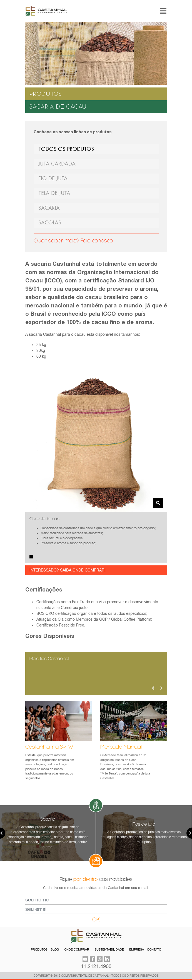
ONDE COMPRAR (77, 949)
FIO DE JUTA (53, 179)
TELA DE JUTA (54, 193)
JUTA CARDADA (57, 164)
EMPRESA (137, 949)
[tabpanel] (96, 537)
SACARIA (49, 208)
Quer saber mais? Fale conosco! (74, 241)
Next (161, 688)
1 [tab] (31, 557)
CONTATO (154, 949)
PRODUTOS (39, 949)
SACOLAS (50, 223)
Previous (153, 688)
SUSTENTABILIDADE (109, 949)
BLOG (55, 949)
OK (96, 920)
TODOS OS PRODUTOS (66, 149)
